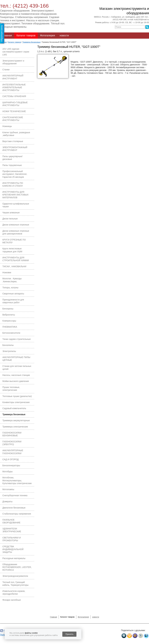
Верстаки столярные (13, 141)
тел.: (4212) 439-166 (24, 6)
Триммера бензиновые (14, 414)
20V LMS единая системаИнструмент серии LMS (16, 52)
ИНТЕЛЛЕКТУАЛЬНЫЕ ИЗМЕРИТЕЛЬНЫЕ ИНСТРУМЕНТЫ (14, 87)
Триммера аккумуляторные (16, 420)
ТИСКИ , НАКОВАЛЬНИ (14, 266)
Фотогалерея (48, 35)
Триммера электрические (15, 427)
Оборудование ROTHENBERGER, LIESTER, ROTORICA (17, 567)
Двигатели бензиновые (14, 508)
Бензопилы (8, 345)
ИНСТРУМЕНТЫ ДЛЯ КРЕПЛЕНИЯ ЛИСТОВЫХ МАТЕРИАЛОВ (16, 195)
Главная (7, 35)
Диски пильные (10, 219)
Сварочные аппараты (13, 294)
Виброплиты (9, 315)
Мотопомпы (8, 489)
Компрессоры (9, 321)
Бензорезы (8, 309)
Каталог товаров (26, 35)
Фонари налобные (12, 600)
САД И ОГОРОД (11, 459)
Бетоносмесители (11, 333)
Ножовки (7, 272)
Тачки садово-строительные (17, 339)
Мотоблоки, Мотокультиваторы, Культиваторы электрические (17, 480)
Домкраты (8, 501)
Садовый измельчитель (14, 408)
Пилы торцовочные (12, 165)
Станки (6, 70)
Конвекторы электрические (16, 402)
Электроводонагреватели (15, 576)
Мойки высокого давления (16, 381)
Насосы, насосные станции (16, 375)
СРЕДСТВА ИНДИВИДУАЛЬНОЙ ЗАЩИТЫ (13, 549)
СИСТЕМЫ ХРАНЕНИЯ (14, 96)
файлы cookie (31, 633)
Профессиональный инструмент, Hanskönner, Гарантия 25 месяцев (15, 174)
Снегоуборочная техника (15, 495)
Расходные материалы (14, 558)
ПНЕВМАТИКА (10, 327)
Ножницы (7, 126)
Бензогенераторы (11, 465)
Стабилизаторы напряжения (17, 514)
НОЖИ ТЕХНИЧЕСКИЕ (14, 111)
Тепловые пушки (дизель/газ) (17, 396)
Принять (69, 634)
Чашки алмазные (11, 213)
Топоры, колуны (10, 288)
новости (64, 35)
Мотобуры (8, 472)
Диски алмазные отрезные (16, 225)
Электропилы (9, 351)
